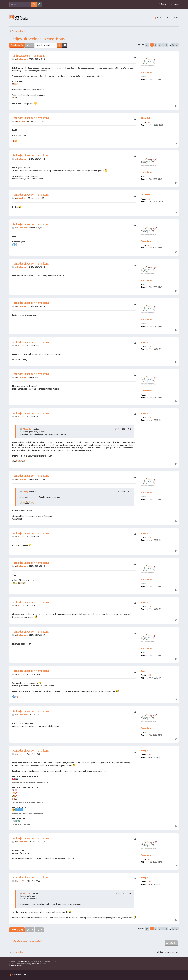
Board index (16, 952)
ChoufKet (145, 118)
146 (148, 122)
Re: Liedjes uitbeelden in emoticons (30, 118)
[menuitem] (175, 4)
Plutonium (146, 72)
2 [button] (156, 45)
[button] (147, 45)
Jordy (144, 342)
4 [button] (163, 45)
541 (148, 77)
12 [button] (173, 45)
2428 (149, 346)
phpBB (23, 961)
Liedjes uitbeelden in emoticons (37, 39)
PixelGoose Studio (40, 964)
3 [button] (159, 45)
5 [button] (167, 45)
